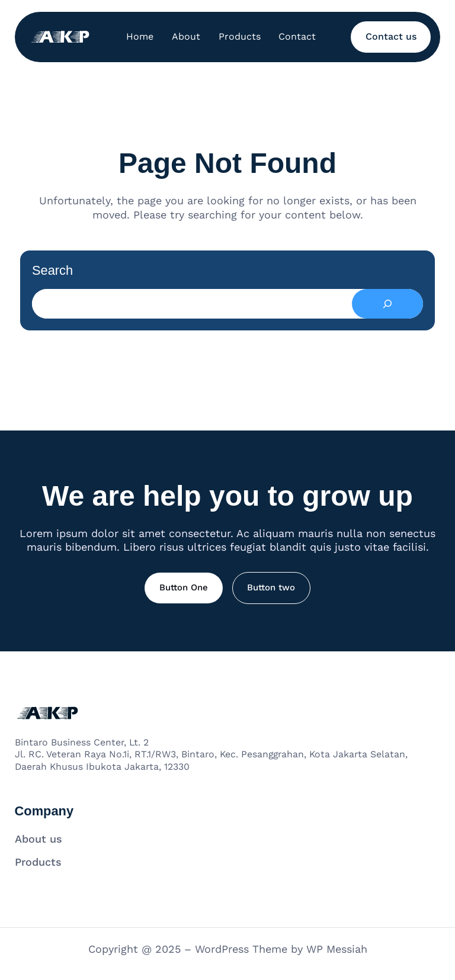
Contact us (391, 36)
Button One (184, 587)
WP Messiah (337, 949)
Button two (271, 587)
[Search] (387, 304)
